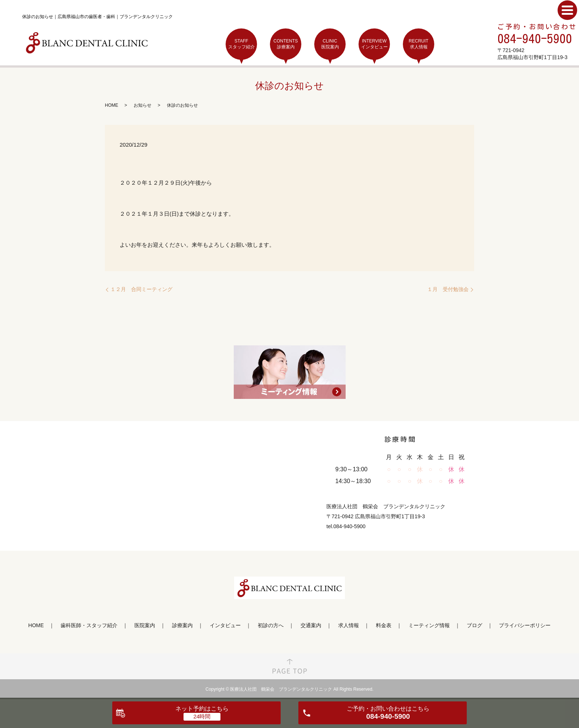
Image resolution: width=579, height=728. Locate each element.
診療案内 (182, 625)
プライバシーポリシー (525, 625)
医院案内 (145, 625)
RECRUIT (419, 44)
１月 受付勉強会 (448, 289)
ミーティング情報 (429, 625)
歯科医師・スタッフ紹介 (89, 625)
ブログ (474, 625)
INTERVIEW (374, 44)
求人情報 (349, 625)
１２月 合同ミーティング (141, 289)
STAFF (241, 44)
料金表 (384, 625)
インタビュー (225, 625)
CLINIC (330, 44)
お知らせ (143, 105)
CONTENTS (286, 44)
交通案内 (311, 625)
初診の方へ (271, 625)
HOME (112, 105)
